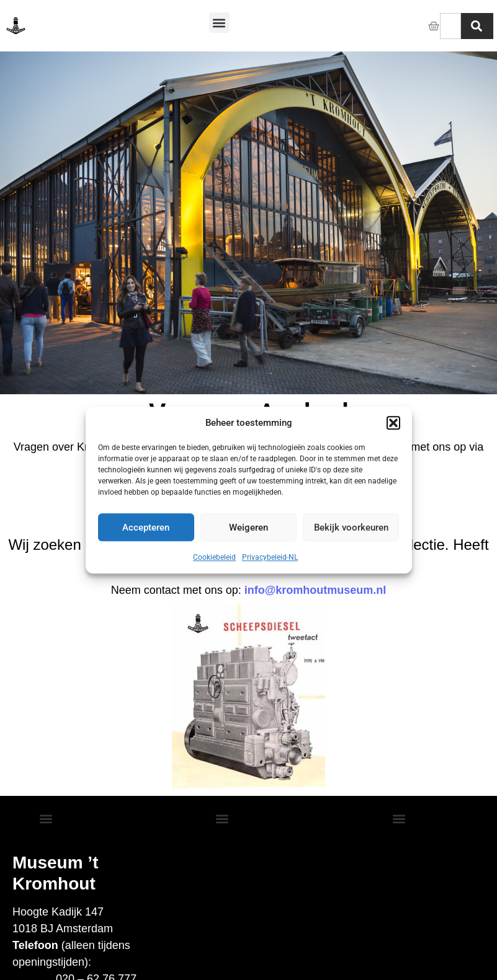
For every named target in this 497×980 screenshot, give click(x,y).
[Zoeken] (477, 26)
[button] (393, 423)
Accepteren (146, 528)
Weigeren (248, 528)
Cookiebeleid (214, 557)
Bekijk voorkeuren (351, 528)
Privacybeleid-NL (270, 557)
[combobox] (450, 26)
